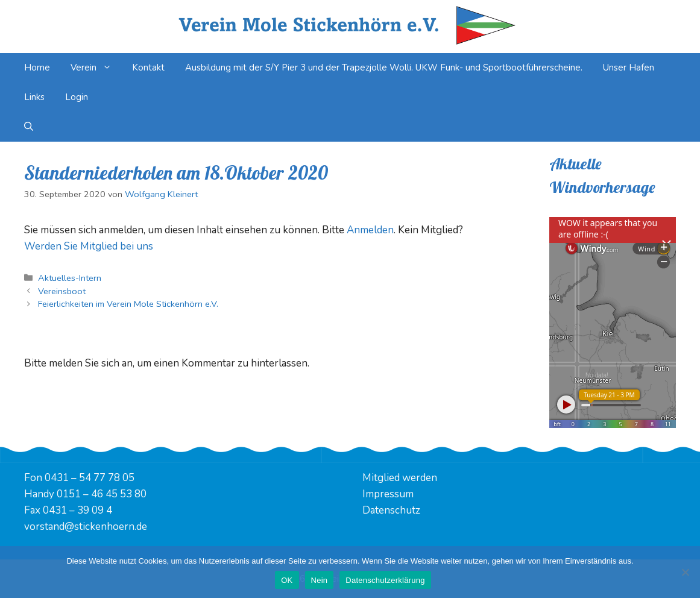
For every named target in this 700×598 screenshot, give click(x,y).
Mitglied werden (400, 478)
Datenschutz (391, 510)
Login (77, 97)
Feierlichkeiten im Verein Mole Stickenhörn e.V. (128, 304)
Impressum (388, 494)
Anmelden (370, 230)
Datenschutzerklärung (385, 580)
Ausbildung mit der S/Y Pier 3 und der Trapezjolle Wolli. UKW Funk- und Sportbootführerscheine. (384, 68)
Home (37, 68)
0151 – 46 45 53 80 (102, 494)
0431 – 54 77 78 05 (90, 478)
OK (287, 580)
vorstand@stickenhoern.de (86, 527)
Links (34, 97)
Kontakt (148, 68)
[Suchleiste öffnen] (29, 127)
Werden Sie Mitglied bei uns (89, 246)
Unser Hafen (629, 68)
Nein (320, 580)
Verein (96, 68)
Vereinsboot (62, 291)
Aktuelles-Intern (70, 278)
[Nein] (685, 572)
